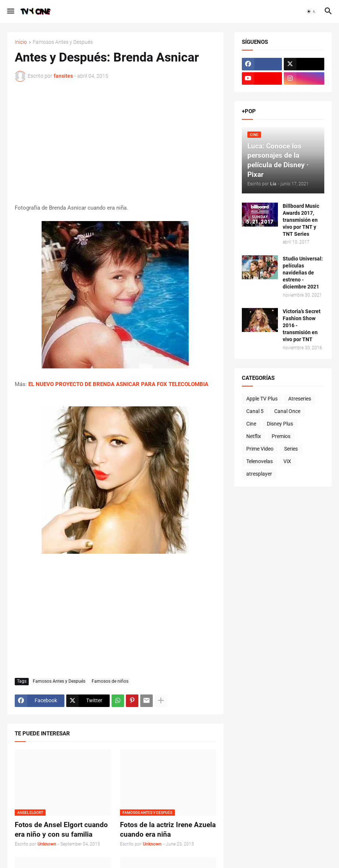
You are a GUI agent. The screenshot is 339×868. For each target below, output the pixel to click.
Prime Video (260, 449)
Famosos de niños (110, 681)
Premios (281, 436)
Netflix (254, 436)
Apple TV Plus (262, 399)
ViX (287, 461)
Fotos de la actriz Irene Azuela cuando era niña (168, 829)
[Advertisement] (115, 143)
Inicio (21, 42)
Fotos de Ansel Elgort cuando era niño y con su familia (61, 829)
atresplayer (259, 474)
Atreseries (300, 399)
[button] (10, 11)
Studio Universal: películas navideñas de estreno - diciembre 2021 (303, 273)
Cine (251, 424)
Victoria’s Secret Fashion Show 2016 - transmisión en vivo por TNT (302, 325)
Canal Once (287, 411)
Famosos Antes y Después (63, 42)
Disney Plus (280, 424)
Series (291, 449)
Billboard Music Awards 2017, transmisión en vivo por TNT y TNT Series (301, 220)
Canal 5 (255, 411)
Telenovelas (259, 461)
